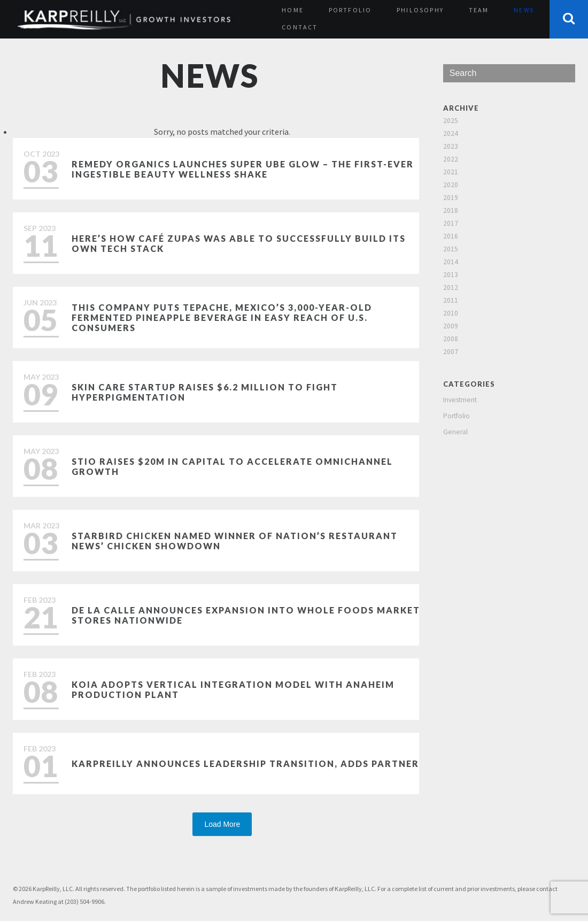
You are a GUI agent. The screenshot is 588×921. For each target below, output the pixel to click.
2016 (451, 236)
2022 (451, 159)
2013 (451, 275)
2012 (451, 287)
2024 (451, 133)
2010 (451, 313)
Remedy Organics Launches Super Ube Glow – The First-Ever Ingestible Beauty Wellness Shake (243, 169)
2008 (451, 339)
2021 (451, 172)
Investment (460, 400)
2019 (451, 198)
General (455, 432)
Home (293, 10)
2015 (451, 249)
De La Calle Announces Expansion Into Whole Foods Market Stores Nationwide (246, 615)
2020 (451, 185)
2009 (451, 326)
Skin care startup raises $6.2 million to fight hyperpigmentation (205, 392)
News (524, 10)
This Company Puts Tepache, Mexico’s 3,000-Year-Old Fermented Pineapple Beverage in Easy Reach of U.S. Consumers (222, 317)
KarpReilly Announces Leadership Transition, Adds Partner (245, 763)
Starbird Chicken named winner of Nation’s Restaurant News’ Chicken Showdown (235, 541)
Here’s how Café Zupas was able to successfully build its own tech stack (239, 243)
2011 (451, 300)
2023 (451, 146)
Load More (222, 824)
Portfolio (350, 10)
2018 (451, 210)
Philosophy (420, 10)
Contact (300, 27)
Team (479, 10)
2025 (451, 121)
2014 (451, 262)
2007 (451, 352)
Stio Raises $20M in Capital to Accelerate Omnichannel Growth (232, 466)
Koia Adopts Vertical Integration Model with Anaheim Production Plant (233, 689)
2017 (451, 223)
